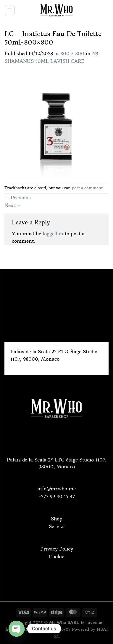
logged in (53, 234)
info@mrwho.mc (56, 489)
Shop (57, 519)
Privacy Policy (57, 549)
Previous (18, 198)
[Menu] (10, 10)
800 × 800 (72, 53)
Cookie (56, 556)
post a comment (87, 188)
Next (13, 205)
